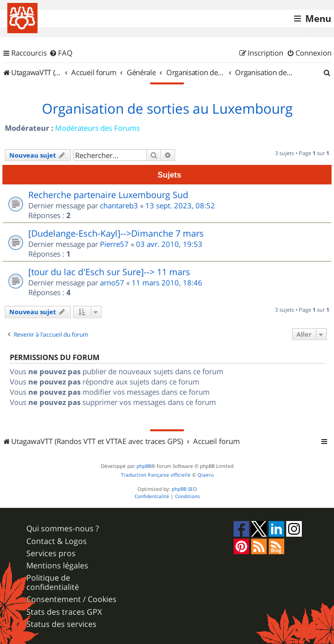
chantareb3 (119, 205)
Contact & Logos (57, 541)
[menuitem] (61, 53)
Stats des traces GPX (64, 612)
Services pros (51, 553)
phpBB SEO (184, 489)
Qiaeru (206, 475)
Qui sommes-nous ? (63, 529)
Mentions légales (57, 566)
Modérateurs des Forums (98, 128)
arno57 (112, 282)
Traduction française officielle (156, 475)
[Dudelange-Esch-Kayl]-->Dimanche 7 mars (116, 233)
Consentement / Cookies (71, 599)
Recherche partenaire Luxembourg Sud (108, 195)
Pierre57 (114, 244)
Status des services (61, 624)
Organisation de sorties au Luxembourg (167, 109)
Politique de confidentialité (53, 583)
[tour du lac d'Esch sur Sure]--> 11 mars (109, 272)
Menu (318, 19)
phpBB (144, 466)
